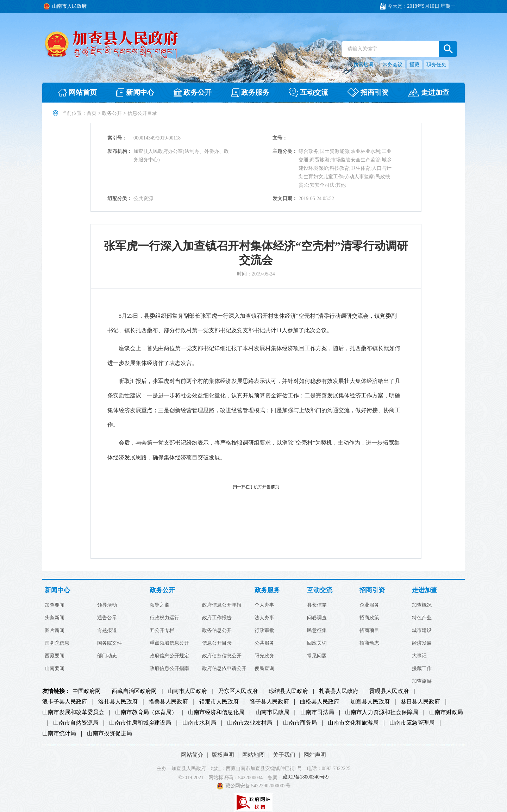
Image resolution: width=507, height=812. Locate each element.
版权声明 (223, 755)
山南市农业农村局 (250, 723)
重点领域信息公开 (169, 643)
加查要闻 (55, 605)
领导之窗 (159, 605)
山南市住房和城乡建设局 (140, 723)
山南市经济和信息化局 (216, 712)
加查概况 (422, 605)
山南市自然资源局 (76, 723)
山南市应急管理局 (412, 723)
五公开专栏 (162, 631)
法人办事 (264, 618)
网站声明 (315, 755)
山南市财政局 (446, 712)
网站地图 (254, 755)
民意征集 (317, 631)
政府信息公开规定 (169, 656)
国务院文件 (109, 643)
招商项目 (369, 631)
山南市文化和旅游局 (353, 723)
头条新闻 (55, 618)
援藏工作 (422, 669)
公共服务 (264, 643)
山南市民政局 (273, 712)
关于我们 (284, 755)
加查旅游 (422, 681)
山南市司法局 (317, 712)
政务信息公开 (217, 631)
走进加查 (425, 590)
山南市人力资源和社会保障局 (382, 712)
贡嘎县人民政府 (389, 691)
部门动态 (107, 656)
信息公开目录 (217, 643)
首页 (92, 113)
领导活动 (107, 605)
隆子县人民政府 (269, 702)
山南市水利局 (199, 723)
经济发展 (422, 643)
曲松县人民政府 (320, 702)
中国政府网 (87, 691)
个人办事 (264, 605)
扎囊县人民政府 (339, 691)
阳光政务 (264, 656)
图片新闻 (55, 631)
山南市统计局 (59, 733)
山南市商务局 (300, 723)
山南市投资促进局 (109, 733)
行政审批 (264, 631)
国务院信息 (57, 643)
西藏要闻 (55, 656)
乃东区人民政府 (238, 691)
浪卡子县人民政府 (65, 702)
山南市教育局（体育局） (146, 712)
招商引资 (372, 590)
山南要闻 (55, 669)
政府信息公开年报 (222, 605)
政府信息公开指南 (169, 669)
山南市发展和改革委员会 (73, 712)
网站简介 (192, 755)
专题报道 (107, 631)
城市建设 (422, 631)
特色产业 (422, 618)
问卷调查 (317, 618)
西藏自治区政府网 (134, 691)
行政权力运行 (164, 618)
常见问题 (317, 656)
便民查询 (264, 669)
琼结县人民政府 (288, 691)
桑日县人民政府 (420, 702)
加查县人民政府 (370, 702)
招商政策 (369, 618)
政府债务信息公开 (222, 656)
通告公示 (107, 618)
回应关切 (317, 643)
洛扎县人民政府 (118, 702)
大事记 (419, 656)
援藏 (414, 65)
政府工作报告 (217, 618)
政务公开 (112, 113)
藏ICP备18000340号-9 (305, 777)
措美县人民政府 (168, 702)
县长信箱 (317, 605)
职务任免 (436, 65)
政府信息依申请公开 (224, 669)
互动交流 (320, 590)
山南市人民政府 (187, 691)
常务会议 (393, 65)
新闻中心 (57, 590)
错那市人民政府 (219, 702)
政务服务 (267, 590)
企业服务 (369, 605)
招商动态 (369, 643)
